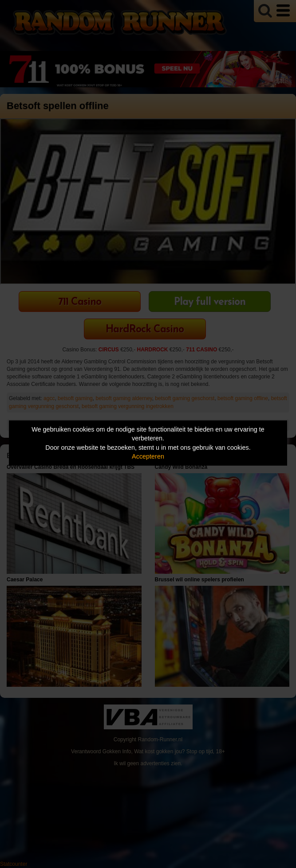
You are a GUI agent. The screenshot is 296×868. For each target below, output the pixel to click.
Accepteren (148, 456)
